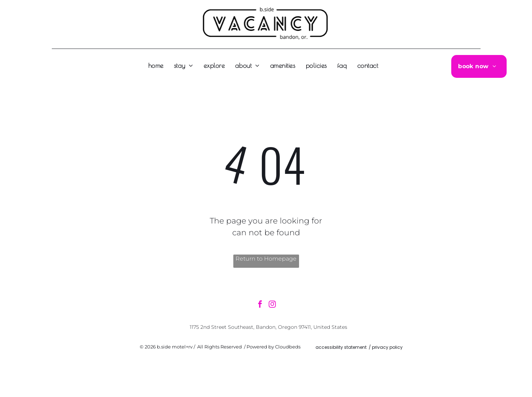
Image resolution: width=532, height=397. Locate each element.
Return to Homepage (266, 259)
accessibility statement (341, 347)
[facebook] (260, 305)
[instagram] (272, 305)
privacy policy (387, 347)
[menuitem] (159, 66)
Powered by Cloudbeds (274, 347)
